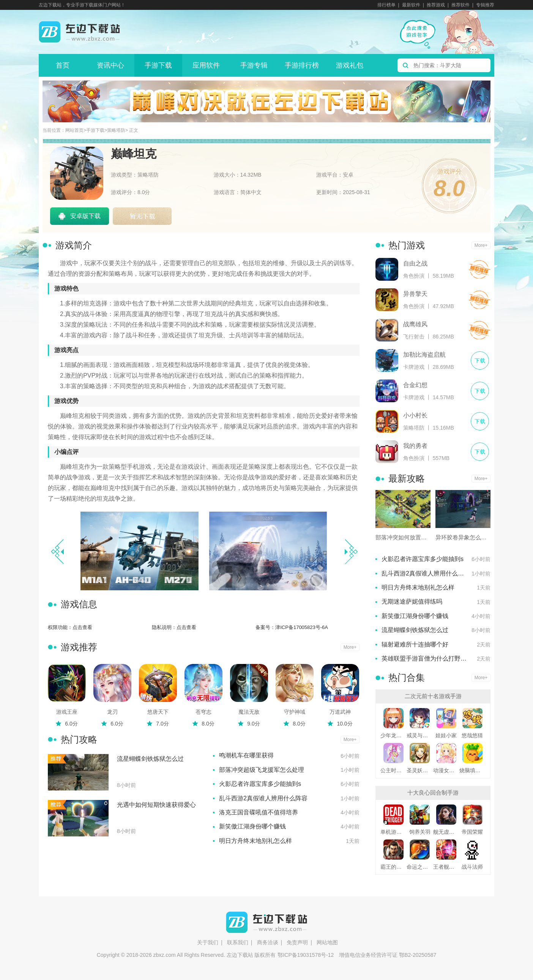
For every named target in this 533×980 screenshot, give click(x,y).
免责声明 (297, 942)
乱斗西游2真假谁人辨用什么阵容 (263, 798)
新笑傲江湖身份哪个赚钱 (252, 826)
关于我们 (208, 942)
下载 (479, 269)
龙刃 (112, 712)
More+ (350, 647)
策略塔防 (116, 130)
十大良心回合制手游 (433, 793)
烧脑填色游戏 (472, 770)
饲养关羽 (420, 832)
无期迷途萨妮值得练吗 (412, 601)
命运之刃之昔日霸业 (420, 867)
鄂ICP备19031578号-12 (306, 955)
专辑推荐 (485, 5)
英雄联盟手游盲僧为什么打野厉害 (427, 658)
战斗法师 (472, 867)
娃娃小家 (446, 735)
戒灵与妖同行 (420, 735)
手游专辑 (254, 65)
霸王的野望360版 (393, 867)
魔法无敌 (249, 712)
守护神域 (295, 712)
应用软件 (206, 65)
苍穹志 (203, 712)
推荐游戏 (436, 5)
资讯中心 (110, 65)
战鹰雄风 (415, 324)
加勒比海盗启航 (424, 355)
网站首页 (74, 130)
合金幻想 (415, 385)
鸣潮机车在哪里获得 (246, 755)
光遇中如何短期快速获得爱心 (156, 805)
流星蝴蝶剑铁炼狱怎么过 (150, 759)
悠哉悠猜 (472, 735)
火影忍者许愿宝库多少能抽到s (260, 784)
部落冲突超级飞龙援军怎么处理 (262, 770)
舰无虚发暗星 (446, 832)
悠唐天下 (158, 712)
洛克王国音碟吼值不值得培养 (259, 812)
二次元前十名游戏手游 (433, 696)
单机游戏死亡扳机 (393, 832)
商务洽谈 (268, 942)
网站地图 (327, 942)
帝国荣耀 (472, 832)
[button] (351, 552)
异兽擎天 (415, 294)
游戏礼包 (350, 65)
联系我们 (238, 942)
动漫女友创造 (446, 770)
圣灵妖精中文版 (420, 770)
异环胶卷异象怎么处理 (463, 537)
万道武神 (340, 712)
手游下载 (158, 65)
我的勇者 (415, 446)
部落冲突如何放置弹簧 (403, 537)
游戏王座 (67, 712)
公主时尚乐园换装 (393, 770)
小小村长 (415, 415)
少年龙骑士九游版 (393, 735)
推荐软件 (460, 5)
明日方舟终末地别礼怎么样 (255, 841)
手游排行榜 (302, 65)
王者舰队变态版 (446, 867)
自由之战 (415, 263)
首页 (63, 65)
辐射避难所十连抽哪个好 (415, 644)
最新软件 (411, 5)
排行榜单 (386, 5)
